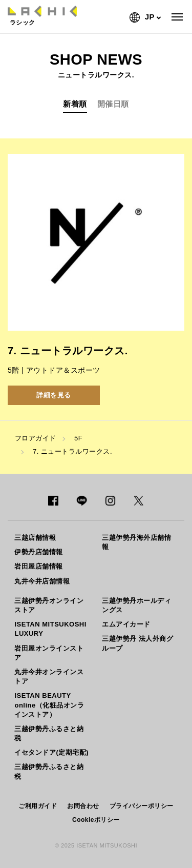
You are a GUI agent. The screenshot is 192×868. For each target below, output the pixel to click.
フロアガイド (36, 438)
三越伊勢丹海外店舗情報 (136, 542)
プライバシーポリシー (142, 806)
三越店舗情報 (35, 538)
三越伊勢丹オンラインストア (49, 605)
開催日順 (113, 104)
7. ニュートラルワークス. (72, 451)
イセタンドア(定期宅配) (51, 752)
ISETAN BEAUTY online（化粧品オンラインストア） (49, 705)
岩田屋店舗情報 (39, 566)
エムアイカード (126, 624)
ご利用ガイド (38, 806)
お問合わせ (83, 806)
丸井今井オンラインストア (49, 677)
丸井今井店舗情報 (42, 581)
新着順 (75, 104)
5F (78, 438)
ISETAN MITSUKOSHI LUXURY (50, 629)
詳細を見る (54, 395)
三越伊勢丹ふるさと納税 (49, 733)
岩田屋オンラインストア (49, 653)
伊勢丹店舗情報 (39, 552)
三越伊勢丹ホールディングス (136, 605)
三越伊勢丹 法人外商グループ (137, 643)
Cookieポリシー (96, 820)
